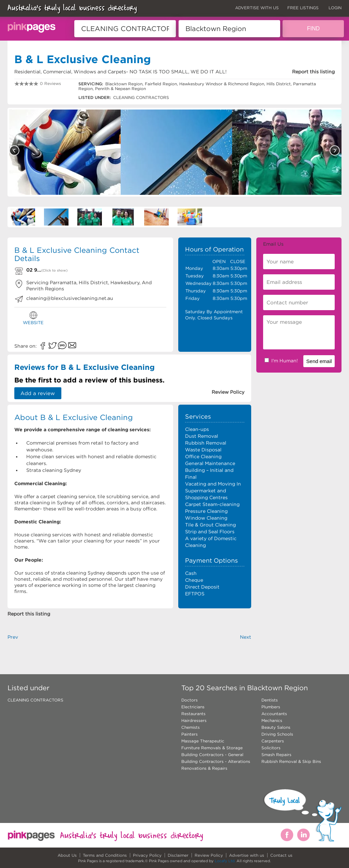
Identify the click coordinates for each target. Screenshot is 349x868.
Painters (189, 734)
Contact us (281, 855)
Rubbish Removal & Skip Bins (291, 761)
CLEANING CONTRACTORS (35, 700)
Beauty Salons (276, 727)
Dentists (270, 700)
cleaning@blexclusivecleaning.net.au (70, 298)
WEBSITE (33, 318)
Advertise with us (247, 855)
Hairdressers (194, 720)
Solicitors (271, 748)
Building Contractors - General (212, 755)
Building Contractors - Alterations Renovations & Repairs (216, 765)
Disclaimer (178, 855)
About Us (67, 855)
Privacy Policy (147, 855)
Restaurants (193, 714)
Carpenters (273, 741)
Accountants (274, 714)
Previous (14, 150)
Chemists (191, 727)
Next (335, 150)
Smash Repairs (276, 755)
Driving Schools (277, 734)
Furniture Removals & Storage (212, 748)
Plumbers (271, 707)
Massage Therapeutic (203, 741)
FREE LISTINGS (303, 8)
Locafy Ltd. (225, 861)
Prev (13, 637)
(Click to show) (54, 270)
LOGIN (335, 8)
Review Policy (209, 855)
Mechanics (272, 720)
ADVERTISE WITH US (257, 8)
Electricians (193, 707)
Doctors (189, 700)
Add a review (38, 393)
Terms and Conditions (105, 855)
